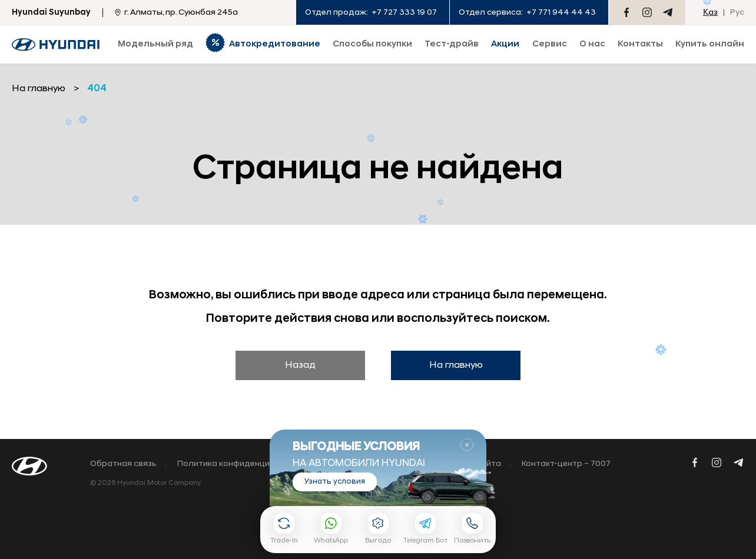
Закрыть (467, 445)
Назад (300, 365)
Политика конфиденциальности (243, 464)
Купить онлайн (710, 44)
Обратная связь (123, 464)
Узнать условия (335, 482)
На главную (456, 365)
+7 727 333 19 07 (404, 13)
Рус (737, 13)
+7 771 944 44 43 (561, 13)
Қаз (710, 13)
